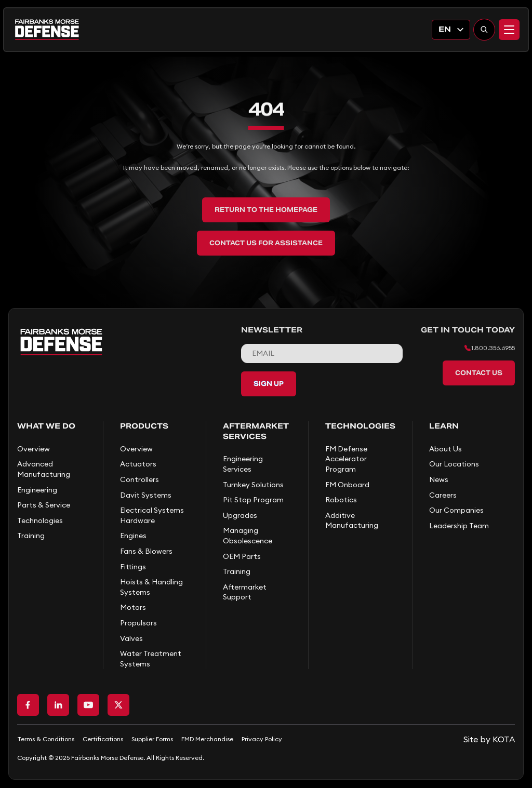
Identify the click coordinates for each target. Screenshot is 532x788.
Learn (444, 426)
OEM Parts (242, 556)
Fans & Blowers (146, 551)
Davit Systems (146, 495)
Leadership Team (459, 526)
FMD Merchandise (207, 739)
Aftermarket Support (245, 592)
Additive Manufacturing (352, 520)
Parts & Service (44, 505)
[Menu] (509, 30)
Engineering (37, 490)
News (439, 479)
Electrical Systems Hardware (152, 515)
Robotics (341, 500)
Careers (443, 495)
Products (144, 426)
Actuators (138, 464)
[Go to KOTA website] (489, 739)
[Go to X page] (118, 705)
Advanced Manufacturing (44, 469)
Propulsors (138, 623)
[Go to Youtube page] (88, 705)
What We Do (46, 426)
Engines (133, 536)
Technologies (40, 520)
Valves (131, 638)
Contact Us (479, 373)
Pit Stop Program (253, 500)
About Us (445, 449)
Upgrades (240, 515)
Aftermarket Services (256, 431)
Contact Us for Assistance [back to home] (266, 243)
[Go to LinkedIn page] (58, 705)
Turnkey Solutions (253, 485)
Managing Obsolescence (248, 536)
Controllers (139, 479)
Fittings (133, 567)
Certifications (103, 739)
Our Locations (454, 464)
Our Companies (456, 510)
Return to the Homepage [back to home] (266, 210)
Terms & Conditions (46, 739)
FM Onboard (347, 485)
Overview (34, 449)
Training (31, 536)
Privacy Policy (262, 739)
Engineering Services (243, 464)
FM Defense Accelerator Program (346, 459)
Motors (133, 607)
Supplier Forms (152, 739)
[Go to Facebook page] (28, 705)
